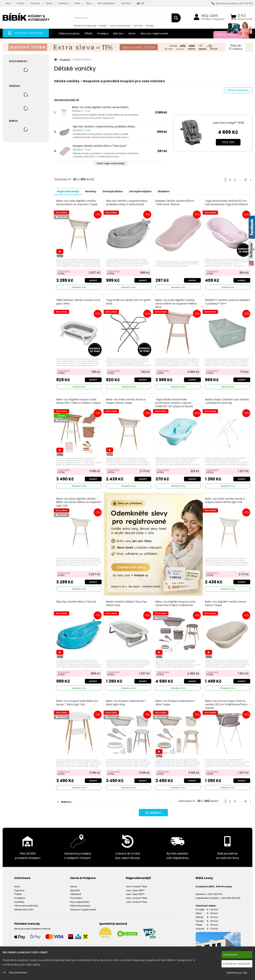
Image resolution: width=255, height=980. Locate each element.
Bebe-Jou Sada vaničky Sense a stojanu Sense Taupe (126, 399)
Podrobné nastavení (237, 964)
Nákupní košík (245, 19)
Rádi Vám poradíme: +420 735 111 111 (232, 3)
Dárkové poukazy (69, 33)
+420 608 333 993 (230, 894)
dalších (153, 809)
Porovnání (76, 894)
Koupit (93, 279)
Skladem (182, 191)
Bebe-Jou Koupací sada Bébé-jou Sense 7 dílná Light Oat (77, 699)
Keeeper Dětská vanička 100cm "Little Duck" (100, 146)
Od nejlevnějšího (154, 191)
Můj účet (210, 16)
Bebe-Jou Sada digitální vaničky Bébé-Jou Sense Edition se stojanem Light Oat (76, 500)
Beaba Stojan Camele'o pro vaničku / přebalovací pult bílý (227, 399)
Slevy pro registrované (154, 33)
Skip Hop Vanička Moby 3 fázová (76, 599)
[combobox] (124, 18)
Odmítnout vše (237, 973)
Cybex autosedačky (120, 26)
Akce (8, 3)
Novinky (97, 191)
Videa (77, 3)
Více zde (228, 142)
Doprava (35, 3)
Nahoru (64, 798)
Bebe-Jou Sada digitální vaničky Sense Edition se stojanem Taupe (77, 202)
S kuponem (64, 270)
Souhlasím (230, 955)
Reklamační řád (24, 905)
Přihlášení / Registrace (213, 19)
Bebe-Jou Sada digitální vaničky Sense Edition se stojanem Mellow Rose (177, 303)
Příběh (89, 33)
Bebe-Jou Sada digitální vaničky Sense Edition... (101, 107)
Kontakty (126, 3)
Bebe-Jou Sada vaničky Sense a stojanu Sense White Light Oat (225, 498)
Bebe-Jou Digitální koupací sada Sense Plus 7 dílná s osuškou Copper (77, 401)
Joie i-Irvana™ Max (136, 882)
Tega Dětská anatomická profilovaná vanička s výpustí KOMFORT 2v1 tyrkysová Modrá (175, 401)
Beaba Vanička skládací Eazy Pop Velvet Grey (127, 601)
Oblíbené (76, 890)
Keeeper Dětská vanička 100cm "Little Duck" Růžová (175, 202)
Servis (49, 3)
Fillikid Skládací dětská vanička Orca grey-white (79, 301)
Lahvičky (138, 26)
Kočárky (103, 26)
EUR (141, 3)
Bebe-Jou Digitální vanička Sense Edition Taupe (226, 601)
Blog (89, 3)
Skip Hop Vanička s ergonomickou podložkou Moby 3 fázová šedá (127, 202)
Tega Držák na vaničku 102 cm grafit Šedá (125, 301)
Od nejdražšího (123, 191)
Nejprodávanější (70, 191)
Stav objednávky (106, 3)
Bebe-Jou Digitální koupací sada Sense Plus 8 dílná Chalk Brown (176, 601)
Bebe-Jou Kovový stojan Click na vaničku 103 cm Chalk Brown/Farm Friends (227, 701)
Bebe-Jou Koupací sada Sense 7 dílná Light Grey (126, 699)
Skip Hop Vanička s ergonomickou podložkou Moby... (105, 127)
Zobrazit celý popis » (238, 90)
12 (245, 180)
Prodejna (63, 3)
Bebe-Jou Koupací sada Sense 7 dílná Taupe (176, 699)
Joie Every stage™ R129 (228, 123)
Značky (20, 3)
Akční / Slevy (231, 35)
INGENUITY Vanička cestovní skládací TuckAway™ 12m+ (223, 301)
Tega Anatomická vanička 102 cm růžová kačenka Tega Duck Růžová (227, 202)
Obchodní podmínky (26, 901)
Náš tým (118, 33)
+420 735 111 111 (214, 890)
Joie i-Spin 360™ (135, 886)
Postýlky (150, 26)
